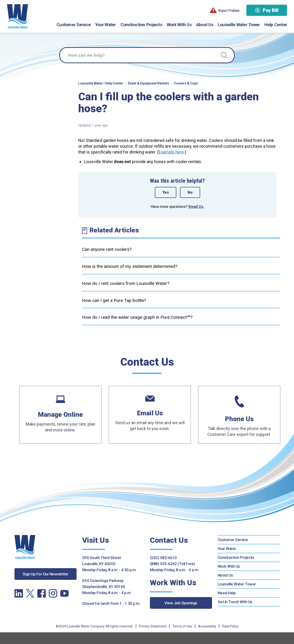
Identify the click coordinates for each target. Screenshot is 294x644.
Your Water (106, 25)
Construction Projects (141, 25)
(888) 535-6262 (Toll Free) (172, 564)
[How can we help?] (147, 55)
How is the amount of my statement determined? (130, 266)
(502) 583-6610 (163, 558)
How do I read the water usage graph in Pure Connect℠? (137, 317)
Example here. (172, 152)
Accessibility (207, 626)
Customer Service (74, 25)
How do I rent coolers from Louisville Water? (126, 283)
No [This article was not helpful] (190, 192)
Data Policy (230, 626)
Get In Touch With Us (235, 602)
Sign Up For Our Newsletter (46, 574)
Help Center (276, 25)
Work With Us (179, 25)
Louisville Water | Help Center (101, 83)
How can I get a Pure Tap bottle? (114, 300)
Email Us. (196, 207)
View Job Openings (181, 603)
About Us (205, 25)
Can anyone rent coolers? (107, 249)
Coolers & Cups (186, 83)
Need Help (227, 593)
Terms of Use (182, 626)
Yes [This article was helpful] (166, 192)
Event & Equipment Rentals (149, 83)
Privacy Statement (153, 626)
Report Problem (225, 10)
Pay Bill (267, 10)
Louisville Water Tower (239, 25)
